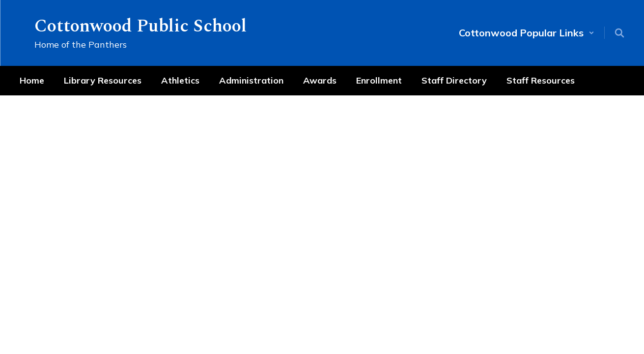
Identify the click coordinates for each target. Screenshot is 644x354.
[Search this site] (619, 33)
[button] (527, 33)
